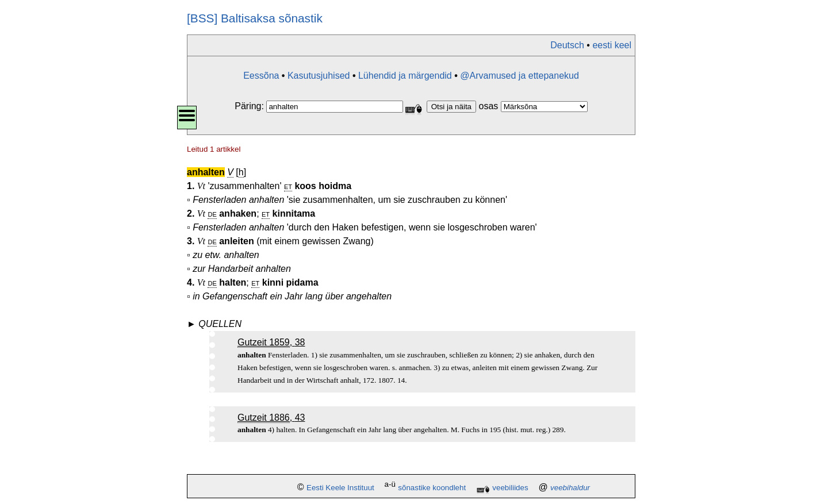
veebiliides (510, 488)
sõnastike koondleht (432, 488)
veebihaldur (570, 488)
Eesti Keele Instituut (340, 488)
